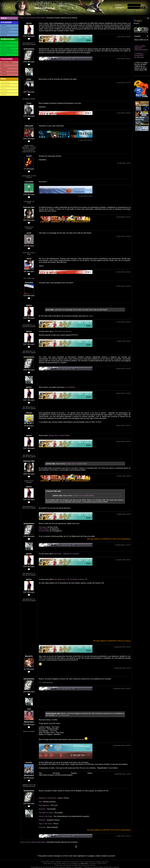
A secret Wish (44, 531)
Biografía (4, 91)
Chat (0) (4, 74)
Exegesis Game (7, 52)
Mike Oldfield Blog (29, 278)
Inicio (4, 18)
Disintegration (44, 805)
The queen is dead (46, 813)
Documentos (6, 29)
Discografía (5, 82)
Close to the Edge (46, 816)
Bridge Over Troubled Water (59, 435)
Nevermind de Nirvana (63, 331)
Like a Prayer (44, 529)
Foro (3, 65)
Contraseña (120, 7)
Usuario (118, 5)
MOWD (4, 94)
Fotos (3, 45)
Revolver (42, 809)
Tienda (3, 71)
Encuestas (5, 32)
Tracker (4, 55)
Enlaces (4, 35)
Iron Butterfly (70, 387)
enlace (91, 316)
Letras (3, 88)
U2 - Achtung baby (46, 682)
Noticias (4, 26)
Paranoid (42, 827)
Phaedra (42, 820)
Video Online (6, 49)
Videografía (5, 85)
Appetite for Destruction (48, 798)
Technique (43, 527)
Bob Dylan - (66, 554)
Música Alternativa (38, 18)
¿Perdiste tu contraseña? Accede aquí (139, 55)
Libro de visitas (7, 62)
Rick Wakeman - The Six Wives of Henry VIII (71, 579)
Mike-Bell (84, 863)
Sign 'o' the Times (45, 824)
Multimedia (5, 42)
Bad (40, 802)
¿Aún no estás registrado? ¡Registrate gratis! (141, 48)
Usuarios (4, 68)
